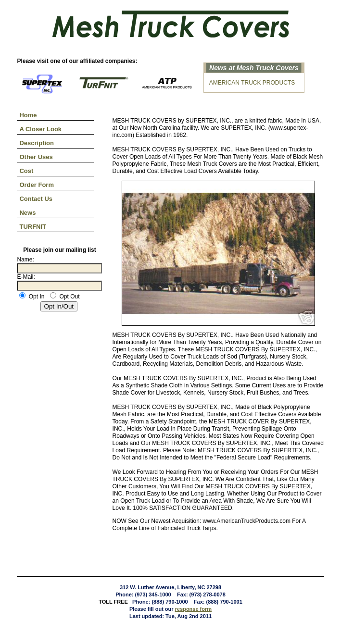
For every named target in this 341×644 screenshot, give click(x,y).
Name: (25, 260)
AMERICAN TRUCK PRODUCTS (252, 83)
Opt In (32, 297)
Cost (26, 171)
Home (28, 115)
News (27, 213)
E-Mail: (26, 277)
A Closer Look (40, 129)
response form (193, 609)
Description (37, 143)
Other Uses (36, 157)
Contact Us (36, 199)
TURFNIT (33, 227)
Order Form (37, 185)
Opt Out (65, 297)
